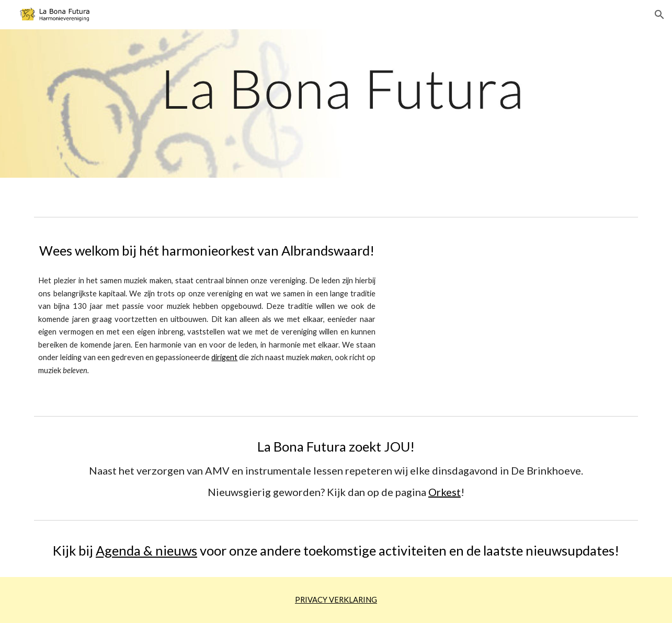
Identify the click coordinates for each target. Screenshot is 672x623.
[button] (659, 15)
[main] (207, 251)
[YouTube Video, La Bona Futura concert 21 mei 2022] (517, 316)
